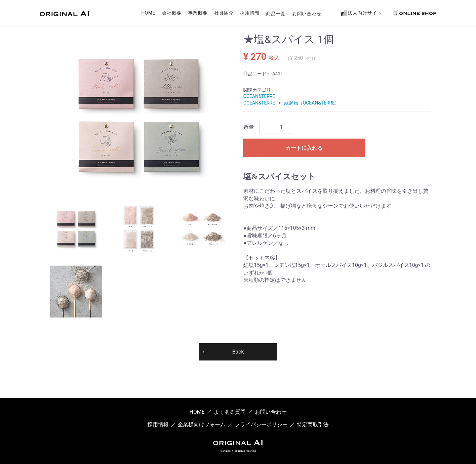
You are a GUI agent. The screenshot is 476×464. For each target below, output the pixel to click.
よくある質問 (230, 412)
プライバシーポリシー (261, 425)
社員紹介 (224, 14)
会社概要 (172, 14)
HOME (148, 14)
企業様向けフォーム (202, 425)
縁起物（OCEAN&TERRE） (312, 103)
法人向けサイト (361, 14)
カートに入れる (304, 148)
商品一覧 (276, 14)
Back (238, 352)
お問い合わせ (307, 14)
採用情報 (250, 14)
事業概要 (198, 14)
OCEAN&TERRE (259, 96)
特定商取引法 (313, 425)
